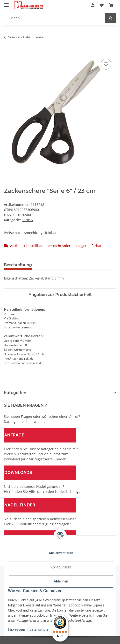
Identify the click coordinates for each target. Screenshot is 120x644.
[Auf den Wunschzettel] (106, 64)
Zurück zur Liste (19, 37)
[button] (93, 5)
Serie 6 (27, 220)
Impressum (16, 629)
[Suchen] (55, 18)
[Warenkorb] (111, 5)
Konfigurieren (61, 567)
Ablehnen (61, 581)
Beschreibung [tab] (18, 265)
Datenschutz (39, 629)
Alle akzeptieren (61, 553)
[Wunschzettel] (102, 5)
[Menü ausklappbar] (6, 3)
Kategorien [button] (15, 393)
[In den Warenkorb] (8, 52)
